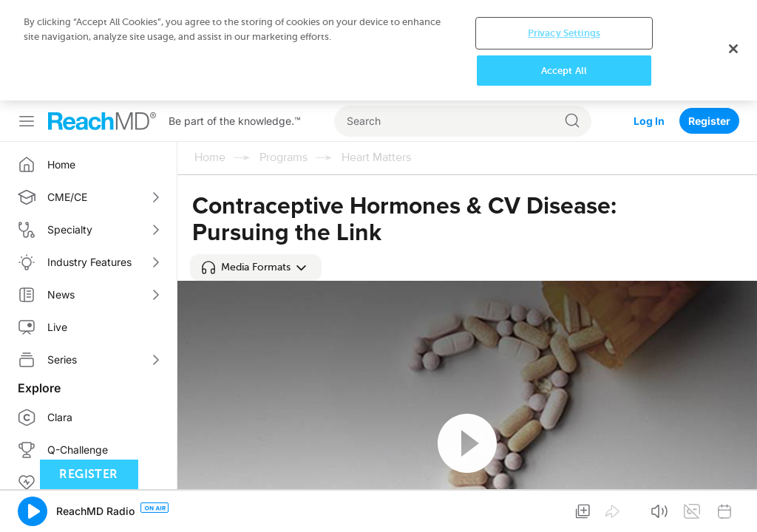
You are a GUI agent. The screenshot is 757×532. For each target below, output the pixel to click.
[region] (378, 50)
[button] (256, 267)
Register (709, 121)
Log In (649, 121)
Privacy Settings (564, 33)
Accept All (564, 71)
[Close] (733, 49)
